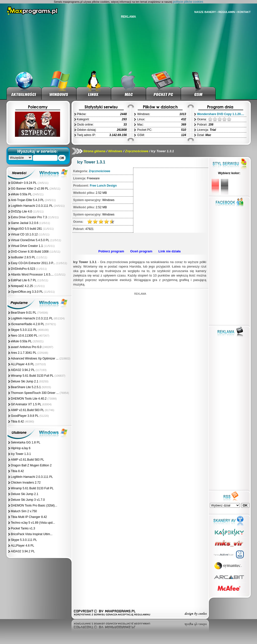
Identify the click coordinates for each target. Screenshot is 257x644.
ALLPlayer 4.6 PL (23, 364)
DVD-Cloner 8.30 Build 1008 (30, 252)
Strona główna (94, 151)
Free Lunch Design (103, 186)
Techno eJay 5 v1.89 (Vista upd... (33, 523)
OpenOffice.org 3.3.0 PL (27, 292)
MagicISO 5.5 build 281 (27, 229)
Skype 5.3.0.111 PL (24, 330)
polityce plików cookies (188, 2)
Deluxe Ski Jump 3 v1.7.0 (28, 500)
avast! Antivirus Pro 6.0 (26, 347)
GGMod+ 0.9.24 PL (24, 183)
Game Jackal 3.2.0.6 (25, 223)
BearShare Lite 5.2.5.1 (26, 387)
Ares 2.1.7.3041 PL (24, 353)
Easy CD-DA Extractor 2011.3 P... (33, 263)
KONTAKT (244, 12)
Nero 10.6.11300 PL (24, 336)
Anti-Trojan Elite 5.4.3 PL (28, 200)
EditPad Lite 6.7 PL (24, 280)
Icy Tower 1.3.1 (21, 454)
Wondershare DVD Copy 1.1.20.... (221, 114)
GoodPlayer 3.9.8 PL (25, 416)
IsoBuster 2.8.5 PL (23, 257)
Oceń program (141, 251)
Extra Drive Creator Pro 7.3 (29, 217)
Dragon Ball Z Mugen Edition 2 (31, 465)
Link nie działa (170, 251)
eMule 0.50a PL (21, 194)
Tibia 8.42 (17, 422)
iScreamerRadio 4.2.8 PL (28, 324)
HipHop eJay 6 (21, 448)
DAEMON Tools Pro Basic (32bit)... (34, 505)
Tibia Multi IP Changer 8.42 (29, 517)
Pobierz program (111, 251)
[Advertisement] (140, 240)
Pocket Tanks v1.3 (23, 528)
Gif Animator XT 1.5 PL (26, 404)
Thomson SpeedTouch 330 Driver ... (35, 393)
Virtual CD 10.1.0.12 (24, 234)
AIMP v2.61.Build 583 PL (28, 410)
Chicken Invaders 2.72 (26, 483)
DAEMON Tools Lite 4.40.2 (29, 399)
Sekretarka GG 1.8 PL (26, 442)
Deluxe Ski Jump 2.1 (25, 381)
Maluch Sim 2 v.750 (24, 511)
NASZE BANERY (205, 12)
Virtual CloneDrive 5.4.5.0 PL (30, 240)
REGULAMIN (227, 12)
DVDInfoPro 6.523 (23, 269)
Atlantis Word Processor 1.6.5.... (32, 275)
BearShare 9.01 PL (24, 313)
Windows (115, 151)
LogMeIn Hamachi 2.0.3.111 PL (32, 206)
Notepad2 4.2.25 (22, 286)
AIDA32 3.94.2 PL (23, 370)
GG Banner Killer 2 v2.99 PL (30, 189)
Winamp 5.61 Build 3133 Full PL (32, 376)
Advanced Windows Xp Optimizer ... (35, 358)
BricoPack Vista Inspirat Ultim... (32, 534)
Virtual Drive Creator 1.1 (27, 246)
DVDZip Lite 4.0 (22, 212)
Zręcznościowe (137, 151)
